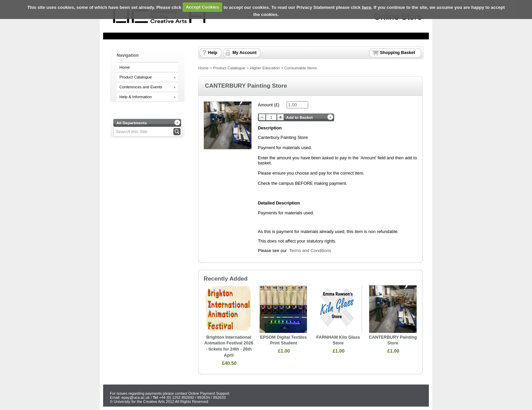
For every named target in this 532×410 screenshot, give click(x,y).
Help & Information (136, 97)
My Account (244, 53)
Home (125, 67)
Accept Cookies (203, 7)
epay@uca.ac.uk (136, 397)
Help (213, 53)
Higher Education (265, 68)
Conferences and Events (141, 87)
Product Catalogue (136, 77)
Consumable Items (301, 68)
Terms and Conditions (310, 251)
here (367, 7)
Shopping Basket (397, 53)
